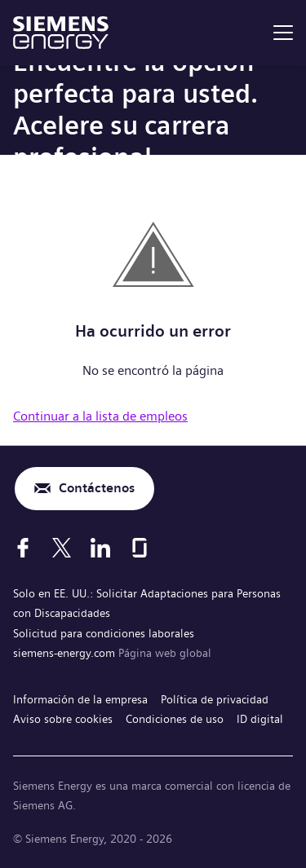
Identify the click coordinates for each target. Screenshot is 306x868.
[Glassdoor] (140, 548)
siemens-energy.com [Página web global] (66, 653)
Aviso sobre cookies (63, 719)
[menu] (283, 33)
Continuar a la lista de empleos (100, 416)
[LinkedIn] (100, 548)
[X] (62, 548)
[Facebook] (23, 548)
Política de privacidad (215, 699)
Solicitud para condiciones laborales (104, 633)
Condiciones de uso (175, 719)
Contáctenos (97, 488)
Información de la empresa (80, 699)
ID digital (260, 719)
